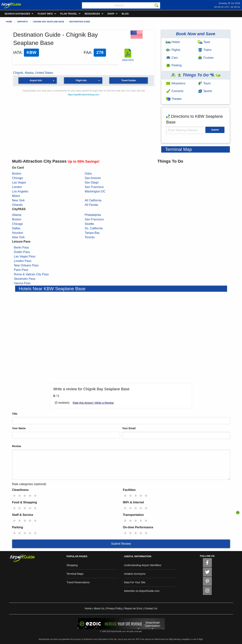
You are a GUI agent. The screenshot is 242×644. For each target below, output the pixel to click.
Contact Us (151, 608)
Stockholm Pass (25, 279)
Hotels (173, 42)
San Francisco (94, 187)
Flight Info (81, 80)
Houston (18, 233)
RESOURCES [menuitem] (92, 14)
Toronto (90, 237)
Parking (174, 65)
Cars (172, 58)
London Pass (23, 261)
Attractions (176, 83)
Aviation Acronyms (135, 574)
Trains (205, 50)
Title (15, 414)
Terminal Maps (75, 574)
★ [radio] (14, 496)
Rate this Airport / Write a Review (93, 403)
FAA (88, 52)
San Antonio (93, 178)
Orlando (17, 205)
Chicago (18, 178)
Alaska (29, 73)
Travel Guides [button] (129, 80)
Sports (205, 91)
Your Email (129, 428)
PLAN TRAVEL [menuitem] (69, 14)
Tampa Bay (92, 233)
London (17, 187)
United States (44, 73)
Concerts (175, 91)
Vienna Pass (22, 283)
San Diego (92, 182)
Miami (16, 196)
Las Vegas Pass (25, 256)
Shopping (72, 565)
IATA (18, 52)
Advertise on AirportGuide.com (142, 591)
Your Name (19, 428)
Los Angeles (20, 191)
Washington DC (95, 191)
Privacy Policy (114, 608)
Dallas (16, 228)
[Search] (156, 5)
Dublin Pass (22, 252)
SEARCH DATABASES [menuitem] (17, 14)
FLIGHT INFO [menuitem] (45, 14)
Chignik (18, 73)
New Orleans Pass (26, 265)
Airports (22, 22)
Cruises (206, 58)
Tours (204, 83)
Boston (17, 174)
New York (18, 200)
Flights (173, 50)
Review (17, 446)
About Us (99, 608)
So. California (94, 228)
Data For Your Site (135, 582)
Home (9, 22)
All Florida (91, 205)
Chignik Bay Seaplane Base (49, 22)
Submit (215, 130)
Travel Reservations (78, 582)
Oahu (88, 174)
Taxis (204, 42)
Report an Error (133, 608)
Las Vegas (19, 182)
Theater (174, 99)
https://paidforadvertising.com (83, 95)
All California (93, 200)
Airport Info (36, 80)
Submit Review (121, 544)
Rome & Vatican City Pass (31, 274)
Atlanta (17, 215)
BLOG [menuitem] (125, 14)
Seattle (89, 224)
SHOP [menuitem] (111, 14)
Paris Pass (21, 270)
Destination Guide (80, 22)
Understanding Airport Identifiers (143, 565)
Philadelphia (93, 215)
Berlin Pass (22, 247)
